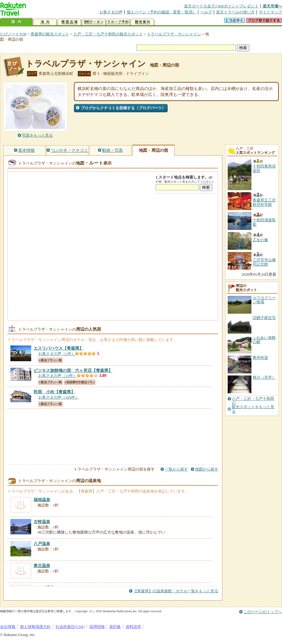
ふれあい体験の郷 (264, 340)
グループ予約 (118, 22)
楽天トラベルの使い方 (235, 12)
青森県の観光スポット (50, 34)
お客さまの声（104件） (59, 397)
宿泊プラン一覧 (50, 360)
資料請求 (133, 627)
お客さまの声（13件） (58, 376)
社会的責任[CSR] (70, 627)
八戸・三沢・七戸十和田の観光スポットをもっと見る (253, 405)
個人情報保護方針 (35, 627)
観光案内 (142, 22)
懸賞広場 (69, 22)
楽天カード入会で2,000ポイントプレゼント (221, 6)
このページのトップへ (263, 612)
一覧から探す (176, 469)
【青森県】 (58, 348)
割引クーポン (94, 22)
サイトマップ (270, 12)
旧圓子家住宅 (264, 318)
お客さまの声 (111, 12)
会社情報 (8, 627)
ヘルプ (206, 12)
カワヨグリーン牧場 (264, 300)
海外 (45, 22)
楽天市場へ (272, 6)
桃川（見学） (264, 377)
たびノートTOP (13, 34)
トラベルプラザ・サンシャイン (174, 34)
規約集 (115, 627)
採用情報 (97, 627)
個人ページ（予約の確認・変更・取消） (161, 12)
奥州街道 (260, 357)
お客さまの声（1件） (57, 354)
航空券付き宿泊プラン (80, 382)
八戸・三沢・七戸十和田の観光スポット (108, 34)
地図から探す (207, 469)
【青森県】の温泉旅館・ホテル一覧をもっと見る (176, 591)
